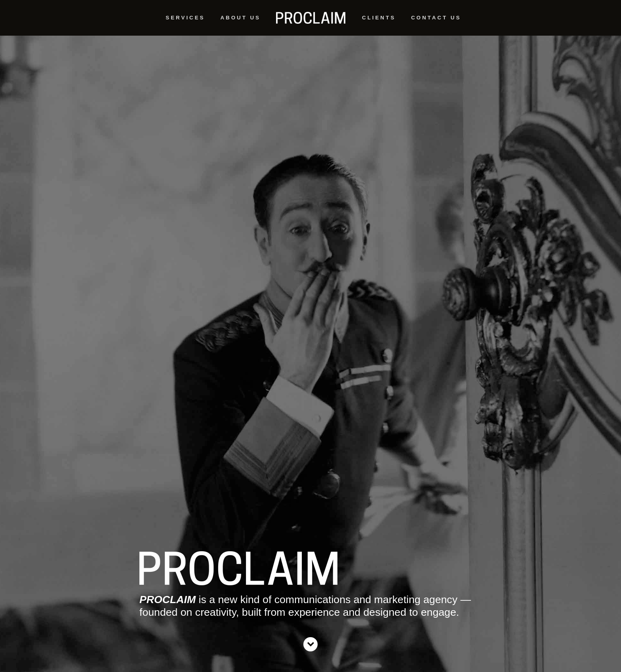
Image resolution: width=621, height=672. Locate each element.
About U (240, 21)
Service (184, 21)
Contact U (435, 21)
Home (310, 18)
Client (378, 21)
